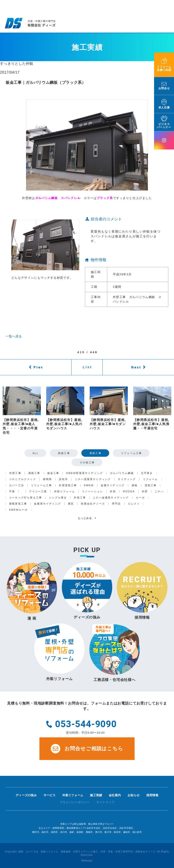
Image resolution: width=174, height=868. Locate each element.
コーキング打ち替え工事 (25, 498)
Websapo (87, 861)
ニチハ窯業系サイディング (93, 479)
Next (136, 367)
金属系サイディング (47, 504)
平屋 (12, 492)
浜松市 (63, 479)
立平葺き (147, 473)
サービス (50, 795)
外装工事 (80, 498)
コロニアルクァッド (23, 479)
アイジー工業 (38, 492)
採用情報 (152, 795)
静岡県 (48, 479)
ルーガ (140, 498)
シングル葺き (58, 498)
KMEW (89, 485)
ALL (36, 453)
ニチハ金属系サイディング (111, 498)
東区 (71, 504)
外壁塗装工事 (68, 485)
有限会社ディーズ (93, 504)
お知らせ (134, 795)
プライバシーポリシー (75, 802)
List (87, 367)
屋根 (135, 485)
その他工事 (87, 462)
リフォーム (150, 479)
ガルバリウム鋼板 (122, 473)
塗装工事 (151, 485)
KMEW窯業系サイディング (85, 473)
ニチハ (159, 492)
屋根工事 (95, 453)
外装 (113, 492)
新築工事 (64, 453)
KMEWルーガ (18, 510)
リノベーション (92, 492)
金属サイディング (113, 485)
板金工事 (53, 473)
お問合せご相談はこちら (87, 749)
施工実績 (96, 795)
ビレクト (134, 504)
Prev (38, 367)
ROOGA (129, 492)
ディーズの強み (26, 795)
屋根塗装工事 (18, 504)
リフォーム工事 (131, 453)
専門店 (116, 504)
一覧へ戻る (14, 336)
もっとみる (87, 518)
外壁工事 (15, 473)
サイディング (127, 479)
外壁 (145, 492)
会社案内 (115, 795)
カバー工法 (17, 485)
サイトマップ (105, 802)
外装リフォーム (65, 492)
